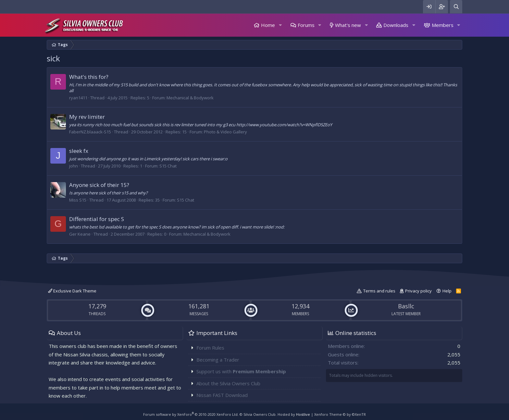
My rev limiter (87, 117)
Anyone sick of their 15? (99, 185)
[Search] (456, 7)
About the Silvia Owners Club (228, 383)
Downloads (396, 25)
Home (268, 25)
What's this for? (89, 77)
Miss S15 (78, 200)
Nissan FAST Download (222, 395)
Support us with (241, 371)
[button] (280, 25)
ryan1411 (78, 98)
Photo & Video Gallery (225, 132)
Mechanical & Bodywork (190, 98)
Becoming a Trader (218, 360)
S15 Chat (168, 166)
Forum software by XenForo (191, 414)
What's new (348, 25)
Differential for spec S (97, 219)
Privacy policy (418, 291)
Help (447, 291)
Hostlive (303, 414)
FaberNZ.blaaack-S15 (90, 132)
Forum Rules (210, 348)
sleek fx (79, 151)
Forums (306, 25)
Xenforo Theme (340, 414)
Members (443, 25)
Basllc (406, 306)
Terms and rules (379, 291)
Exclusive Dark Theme (72, 291)
